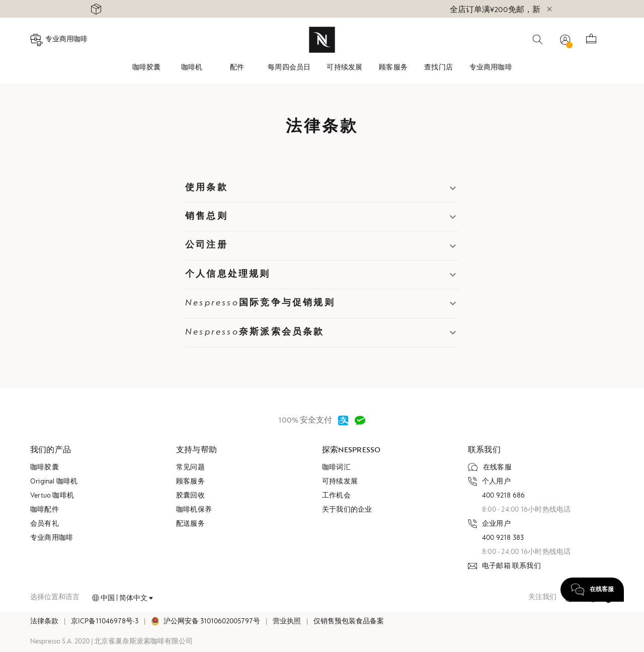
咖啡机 (192, 68)
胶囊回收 (190, 496)
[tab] (146, 68)
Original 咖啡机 (54, 482)
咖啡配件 (45, 510)
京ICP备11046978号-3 (105, 622)
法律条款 (44, 622)
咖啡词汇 (336, 468)
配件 (237, 68)
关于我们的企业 (347, 510)
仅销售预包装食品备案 (349, 622)
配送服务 (190, 524)
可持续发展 (344, 68)
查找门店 (438, 68)
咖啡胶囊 (147, 68)
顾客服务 (393, 68)
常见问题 (190, 468)
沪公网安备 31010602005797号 (212, 622)
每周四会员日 (289, 68)
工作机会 (336, 496)
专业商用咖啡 (491, 68)
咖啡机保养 (194, 510)
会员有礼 (45, 524)
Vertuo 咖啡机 (52, 496)
